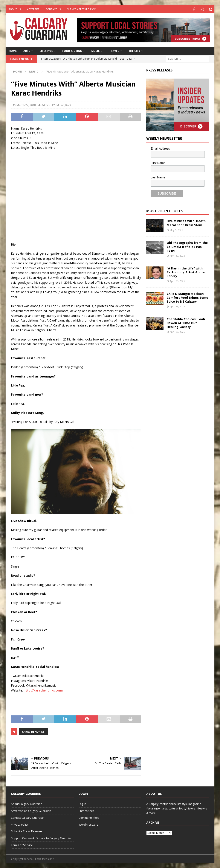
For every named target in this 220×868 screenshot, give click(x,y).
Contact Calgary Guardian (28, 817)
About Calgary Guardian (27, 803)
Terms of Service (22, 845)
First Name (158, 162)
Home (13, 50)
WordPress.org (88, 824)
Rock (68, 105)
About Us (15, 9)
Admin (46, 105)
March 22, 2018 (26, 105)
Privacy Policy (20, 824)
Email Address (160, 148)
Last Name (158, 177)
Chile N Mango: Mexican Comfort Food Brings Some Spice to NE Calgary (187, 297)
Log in (82, 803)
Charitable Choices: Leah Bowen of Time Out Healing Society (186, 323)
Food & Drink (72, 50)
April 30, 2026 (177, 255)
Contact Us (53, 9)
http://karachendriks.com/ (43, 690)
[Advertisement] (179, 408)
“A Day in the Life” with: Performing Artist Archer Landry (186, 272)
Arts (27, 50)
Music (95, 50)
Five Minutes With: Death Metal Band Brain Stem (186, 222)
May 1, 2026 (176, 230)
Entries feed (87, 810)
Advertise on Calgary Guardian (31, 810)
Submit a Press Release (81, 9)
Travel (114, 50)
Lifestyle (46, 50)
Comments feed (89, 817)
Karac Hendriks (33, 731)
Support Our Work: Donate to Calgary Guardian (42, 838)
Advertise (33, 9)
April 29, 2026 (177, 281)
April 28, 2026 (177, 306)
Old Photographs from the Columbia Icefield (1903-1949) (187, 246)
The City (134, 50)
